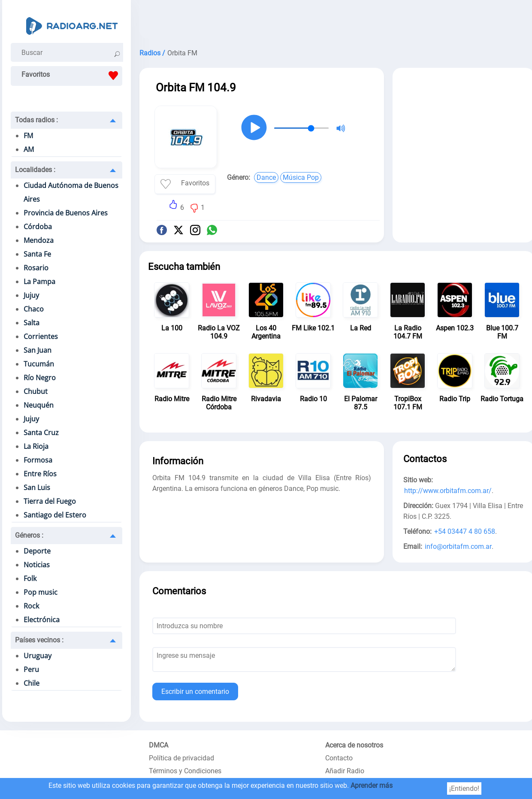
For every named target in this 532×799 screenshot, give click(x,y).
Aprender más (372, 785)
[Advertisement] (463, 132)
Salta (32, 323)
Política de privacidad (181, 758)
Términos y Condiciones (185, 771)
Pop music (41, 592)
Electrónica (42, 620)
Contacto (339, 758)
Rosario (36, 268)
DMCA (159, 745)
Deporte (37, 551)
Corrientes (41, 336)
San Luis (37, 487)
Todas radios (36, 120)
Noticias (37, 565)
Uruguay (38, 656)
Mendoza (39, 240)
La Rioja (36, 446)
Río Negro (40, 378)
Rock (31, 606)
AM (29, 149)
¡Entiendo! (464, 788)
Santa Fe (37, 254)
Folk (30, 578)
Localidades (35, 170)
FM (28, 136)
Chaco (34, 309)
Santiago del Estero (55, 515)
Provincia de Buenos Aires (66, 213)
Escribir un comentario (195, 692)
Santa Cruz (41, 433)
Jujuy (31, 295)
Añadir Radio (345, 771)
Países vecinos (39, 640)
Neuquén (39, 405)
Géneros (29, 535)
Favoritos (72, 76)
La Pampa (39, 281)
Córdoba (38, 227)
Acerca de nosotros (354, 745)
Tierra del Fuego (50, 501)
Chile (32, 683)
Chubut (36, 391)
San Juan (38, 350)
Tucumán (39, 364)
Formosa (38, 460)
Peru (31, 669)
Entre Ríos (40, 474)
